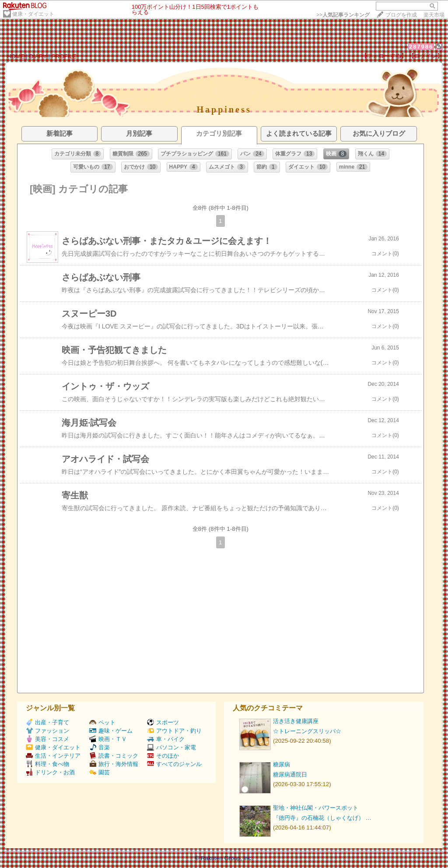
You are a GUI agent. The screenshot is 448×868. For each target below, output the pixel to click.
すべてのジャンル (174, 764)
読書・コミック (114, 756)
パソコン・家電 (171, 747)
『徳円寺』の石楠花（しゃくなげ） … (322, 818)
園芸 (100, 772)
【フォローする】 (384, 56)
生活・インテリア (53, 756)
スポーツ (163, 722)
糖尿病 (282, 764)
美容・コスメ (47, 739)
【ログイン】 (426, 56)
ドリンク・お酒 (50, 772)
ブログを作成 (401, 15)
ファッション (47, 731)
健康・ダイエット (33, 14)
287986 (421, 47)
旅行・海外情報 (114, 764)
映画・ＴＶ (108, 739)
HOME (16, 56)
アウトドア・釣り (174, 731)
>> (343, 15)
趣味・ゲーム (111, 731)
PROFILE (64, 56)
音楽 (100, 747)
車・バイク (166, 739)
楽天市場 (434, 15)
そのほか (163, 756)
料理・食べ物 (47, 764)
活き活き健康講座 (296, 721)
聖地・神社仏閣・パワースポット (316, 808)
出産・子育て (47, 722)
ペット (102, 722)
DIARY (38, 56)
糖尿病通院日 (290, 774)
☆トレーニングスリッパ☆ (307, 731)
